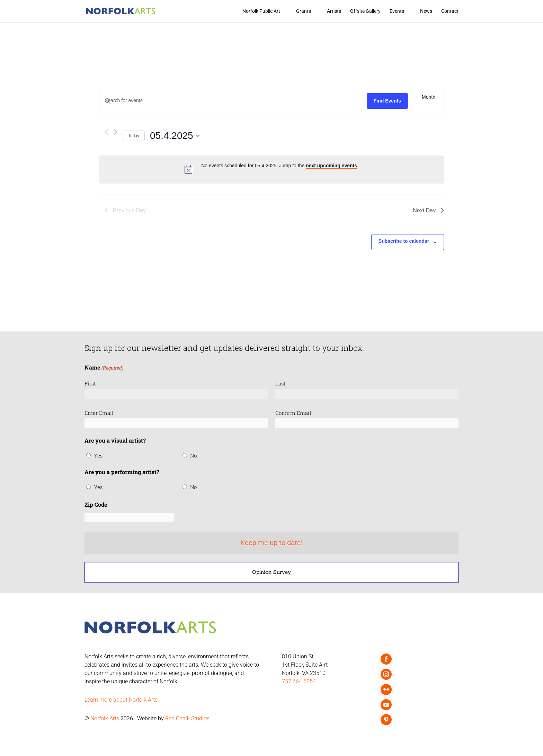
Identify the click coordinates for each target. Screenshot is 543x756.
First (90, 383)
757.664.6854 (299, 681)
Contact (450, 11)
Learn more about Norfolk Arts (121, 700)
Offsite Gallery (365, 11)
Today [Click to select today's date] (134, 136)
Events (397, 11)
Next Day (428, 210)
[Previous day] (106, 132)
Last (280, 383)
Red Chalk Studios (187, 718)
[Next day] (115, 132)
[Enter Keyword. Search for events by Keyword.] (233, 101)
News (426, 11)
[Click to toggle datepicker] (175, 136)
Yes (98, 455)
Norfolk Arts (105, 718)
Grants (304, 11)
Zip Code (96, 504)
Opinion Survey (271, 572)
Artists (334, 11)
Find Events (387, 101)
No (193, 455)
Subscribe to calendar (404, 241)
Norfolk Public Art (261, 11)
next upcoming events (331, 166)
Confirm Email (293, 413)
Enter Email (99, 413)
